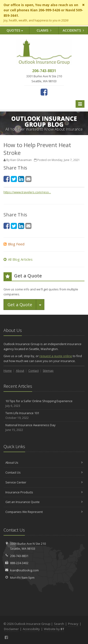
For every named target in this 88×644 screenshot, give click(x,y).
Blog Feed (14, 244)
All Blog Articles (18, 259)
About (20, 371)
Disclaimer (11, 629)
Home (8, 371)
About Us (44, 462)
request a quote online (56, 356)
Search (59, 624)
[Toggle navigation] (80, 104)
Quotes (15, 30)
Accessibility (31, 629)
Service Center (44, 482)
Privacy (73, 624)
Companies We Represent (44, 512)
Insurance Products (44, 492)
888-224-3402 (19, 563)
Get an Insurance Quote (44, 502)
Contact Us (44, 472)
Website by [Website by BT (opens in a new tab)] (54, 629)
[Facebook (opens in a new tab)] (44, 92)
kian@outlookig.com (24, 570)
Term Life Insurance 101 (44, 415)
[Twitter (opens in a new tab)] (14, 179)
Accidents (73, 30)
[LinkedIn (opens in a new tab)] (21, 179)
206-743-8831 (19, 556)
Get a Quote (20, 305)
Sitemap (48, 371)
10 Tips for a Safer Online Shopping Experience (44, 403)
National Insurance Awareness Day (44, 427)
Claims (44, 30)
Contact (34, 371)
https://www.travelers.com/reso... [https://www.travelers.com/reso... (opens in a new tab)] (27, 192)
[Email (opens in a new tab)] (28, 179)
